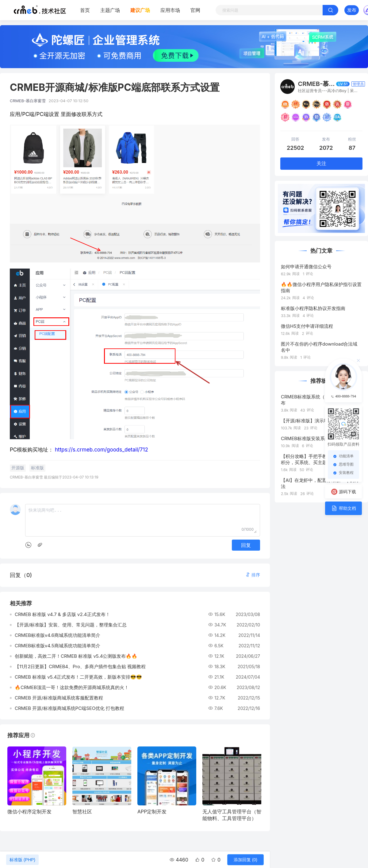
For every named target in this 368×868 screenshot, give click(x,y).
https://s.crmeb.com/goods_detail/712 (102, 450)
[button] (253, 575)
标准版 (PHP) (22, 860)
